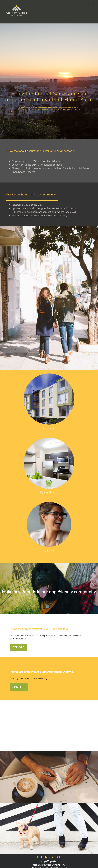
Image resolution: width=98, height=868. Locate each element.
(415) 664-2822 (49, 861)
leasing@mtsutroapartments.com (49, 865)
